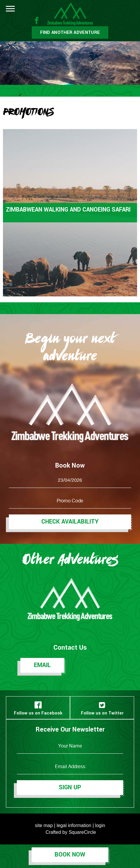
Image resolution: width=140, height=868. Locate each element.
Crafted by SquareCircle (71, 832)
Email (42, 665)
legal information (74, 825)
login (100, 825)
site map (44, 825)
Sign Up (70, 787)
